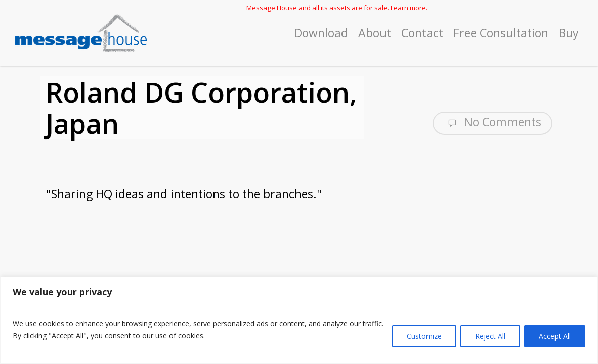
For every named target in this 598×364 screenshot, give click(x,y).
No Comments (493, 122)
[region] (299, 320)
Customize (424, 336)
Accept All (555, 336)
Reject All (490, 336)
